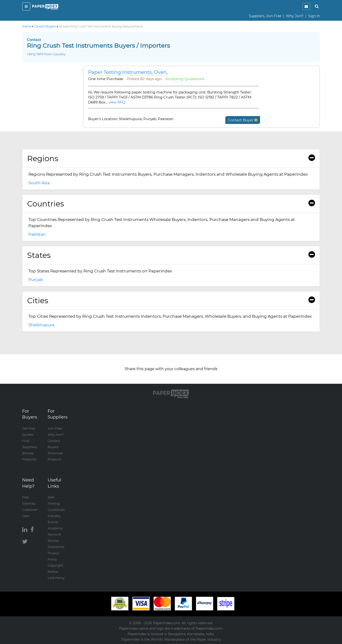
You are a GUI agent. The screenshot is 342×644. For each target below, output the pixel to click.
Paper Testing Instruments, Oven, (128, 72)
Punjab (36, 280)
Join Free (55, 428)
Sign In (314, 16)
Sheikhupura (41, 325)
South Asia (39, 183)
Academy (55, 528)
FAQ (25, 497)
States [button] (171, 255)
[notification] (306, 6)
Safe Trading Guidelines (56, 503)
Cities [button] (171, 300)
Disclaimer (56, 547)
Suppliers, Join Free (265, 16)
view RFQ (117, 102)
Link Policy (56, 578)
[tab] (171, 158)
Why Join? (295, 16)
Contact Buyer (243, 120)
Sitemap (29, 503)
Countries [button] (171, 204)
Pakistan (37, 234)
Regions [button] (171, 158)
